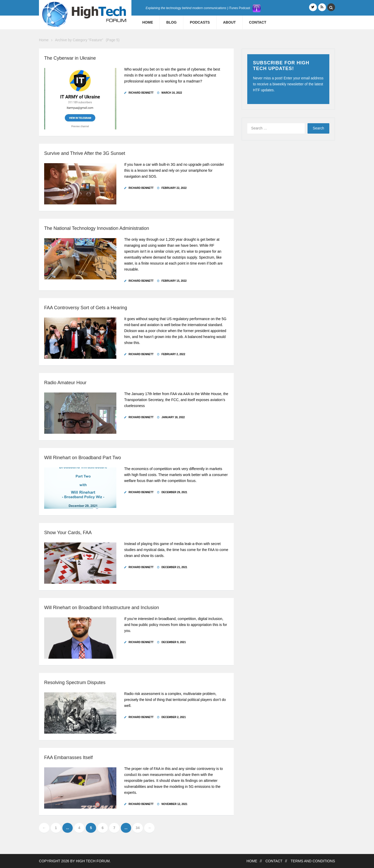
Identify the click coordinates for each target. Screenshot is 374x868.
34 (138, 828)
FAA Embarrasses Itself (68, 757)
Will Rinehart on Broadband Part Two (83, 458)
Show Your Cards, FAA (68, 533)
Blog (171, 22)
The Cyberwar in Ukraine (70, 58)
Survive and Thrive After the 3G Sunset (85, 153)
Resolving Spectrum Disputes (75, 683)
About (229, 22)
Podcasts (200, 22)
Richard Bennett (141, 93)
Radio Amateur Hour (65, 383)
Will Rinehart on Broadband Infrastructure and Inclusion (102, 608)
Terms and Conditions (313, 861)
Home (148, 22)
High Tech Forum (93, 861)
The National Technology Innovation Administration (97, 228)
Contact (258, 22)
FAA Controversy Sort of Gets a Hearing (86, 308)
